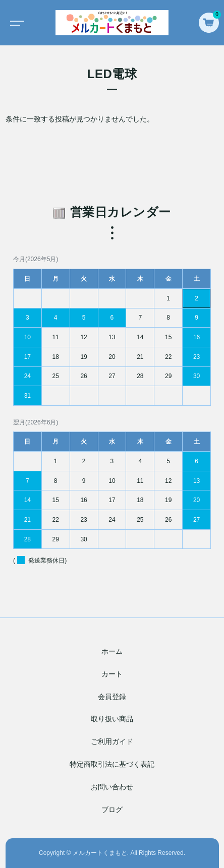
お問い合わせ (112, 787)
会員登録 (112, 697)
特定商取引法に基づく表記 (112, 764)
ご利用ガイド (112, 741)
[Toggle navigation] (15, 23)
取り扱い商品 (112, 719)
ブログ (112, 810)
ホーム (112, 651)
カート (112, 674)
